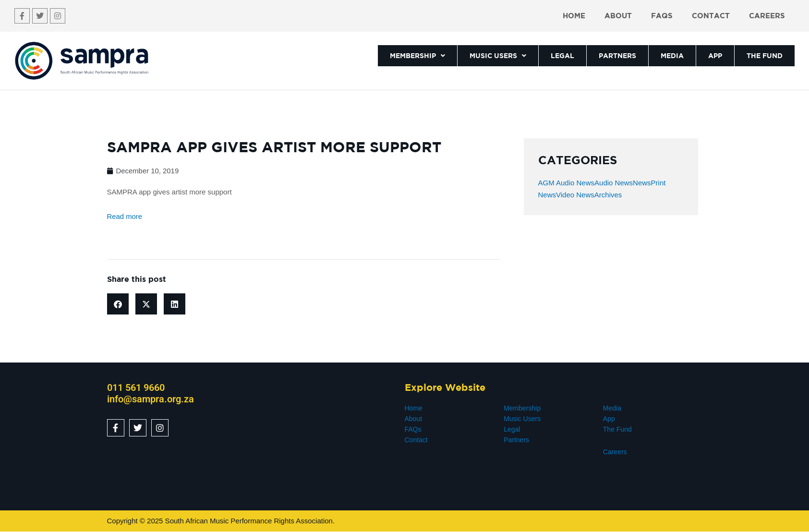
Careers (767, 16)
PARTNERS (617, 55)
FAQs (662, 16)
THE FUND (765, 55)
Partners (516, 440)
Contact (711, 16)
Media (612, 408)
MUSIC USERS (498, 55)
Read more (125, 216)
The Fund (617, 429)
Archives (608, 195)
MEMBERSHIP (417, 55)
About (618, 16)
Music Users (522, 419)
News (642, 183)
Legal (512, 429)
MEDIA (672, 55)
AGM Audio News (567, 183)
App (609, 419)
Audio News (614, 183)
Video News (575, 195)
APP (715, 55)
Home (574, 16)
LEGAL (562, 55)
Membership (522, 408)
